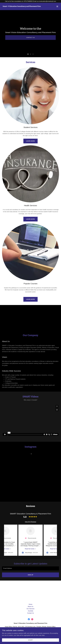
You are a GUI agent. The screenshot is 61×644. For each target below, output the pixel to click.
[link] (22, 6)
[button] (57, 6)
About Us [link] (31, 607)
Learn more (30, 141)
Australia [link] (30, 611)
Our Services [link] (30, 609)
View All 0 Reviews (31, 522)
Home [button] (30, 604)
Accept (30, 640)
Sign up (30, 575)
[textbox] (30, 568)
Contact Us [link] (30, 613)
